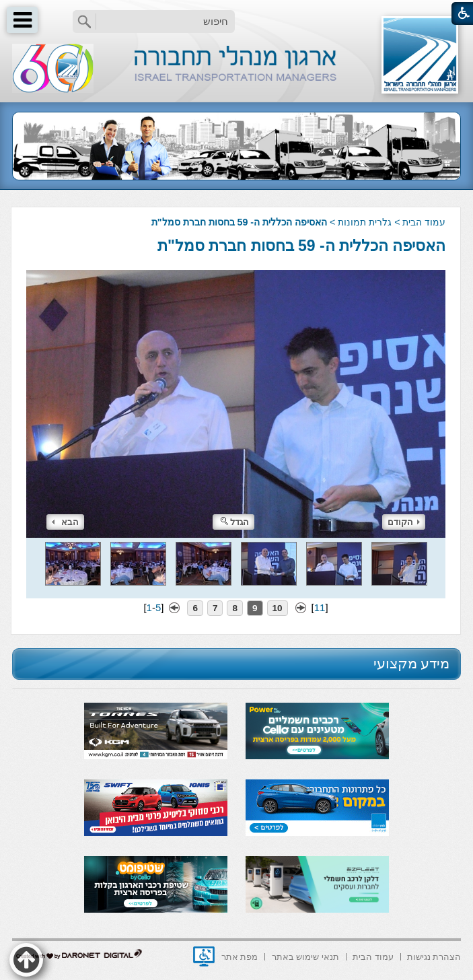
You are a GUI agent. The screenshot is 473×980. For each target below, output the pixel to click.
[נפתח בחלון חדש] (204, 956)
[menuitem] (434, 955)
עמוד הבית (424, 222)
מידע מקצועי (412, 663)
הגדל (235, 522)
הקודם (404, 522)
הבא (65, 522)
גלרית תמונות (365, 222)
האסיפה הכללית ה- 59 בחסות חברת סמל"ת (302, 246)
